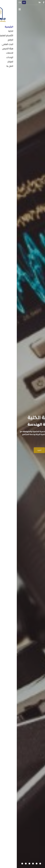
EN (3, 2)
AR (7, 2)
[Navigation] (3, 9)
